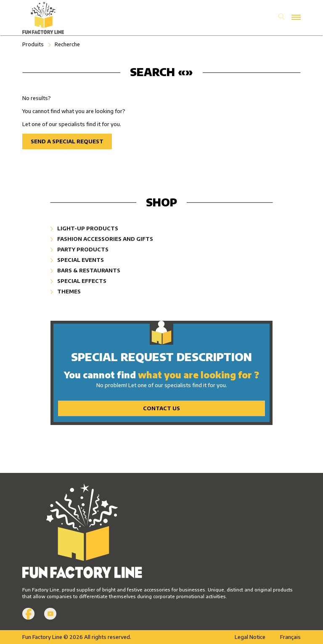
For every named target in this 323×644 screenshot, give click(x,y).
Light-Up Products (84, 228)
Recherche (67, 44)
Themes (66, 291)
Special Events (77, 260)
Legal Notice (250, 637)
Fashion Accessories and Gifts (102, 239)
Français (290, 637)
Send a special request (67, 141)
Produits (33, 44)
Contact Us (161, 408)
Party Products (79, 249)
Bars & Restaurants (85, 270)
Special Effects (78, 281)
